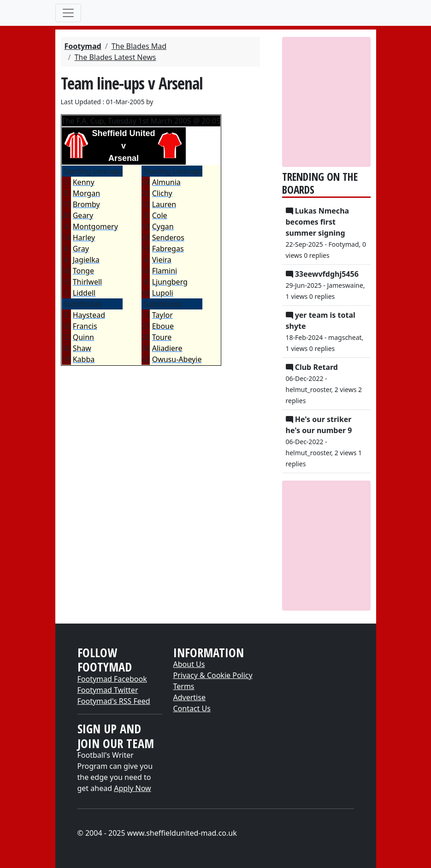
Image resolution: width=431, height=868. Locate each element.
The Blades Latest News (115, 57)
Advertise (189, 697)
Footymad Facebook (112, 679)
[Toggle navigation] (68, 13)
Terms (184, 686)
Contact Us (192, 708)
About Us (189, 664)
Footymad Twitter (108, 690)
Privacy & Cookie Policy (213, 675)
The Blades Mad (139, 46)
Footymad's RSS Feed (114, 701)
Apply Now (132, 788)
